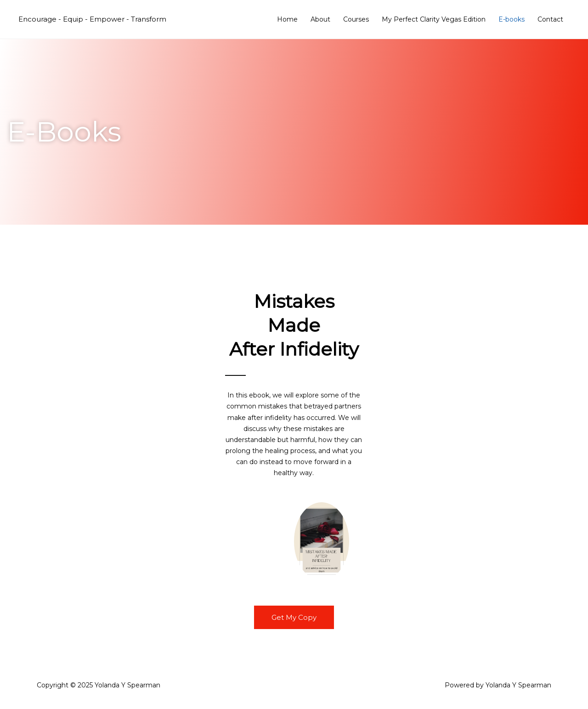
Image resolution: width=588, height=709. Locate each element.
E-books (512, 19)
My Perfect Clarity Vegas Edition (434, 19)
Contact (550, 19)
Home (287, 19)
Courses (356, 19)
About (320, 19)
